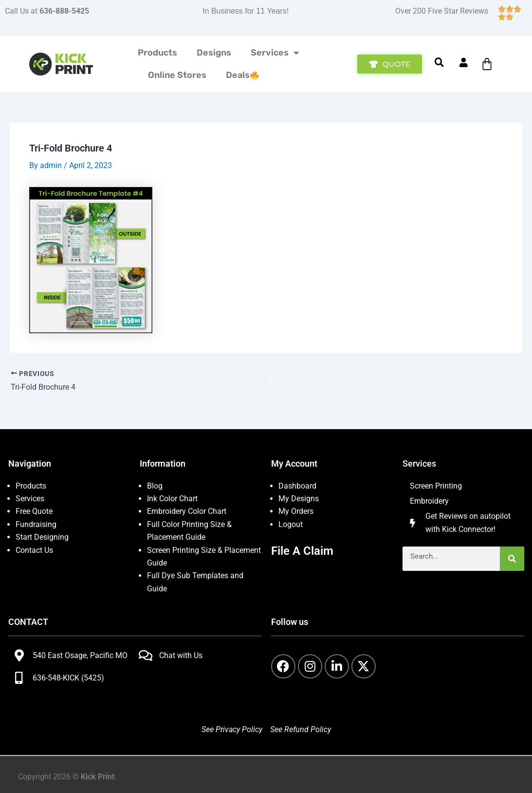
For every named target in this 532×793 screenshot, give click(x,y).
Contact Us (34, 550)
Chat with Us (181, 655)
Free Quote (34, 511)
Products (157, 53)
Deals (242, 75)
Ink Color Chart (172, 499)
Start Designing (42, 537)
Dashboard (297, 486)
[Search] (512, 559)
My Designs (299, 499)
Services (275, 53)
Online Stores (177, 75)
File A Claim (302, 551)
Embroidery (429, 501)
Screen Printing (436, 486)
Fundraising (36, 524)
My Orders (296, 511)
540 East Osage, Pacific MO (80, 655)
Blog (155, 486)
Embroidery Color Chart (188, 511)
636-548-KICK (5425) (68, 678)
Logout (291, 524)
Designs (214, 53)
